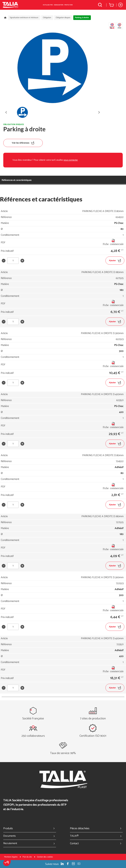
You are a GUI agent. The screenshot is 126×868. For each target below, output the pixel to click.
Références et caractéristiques (17, 180)
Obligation (47, 18)
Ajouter (115, 261)
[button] (7, 862)
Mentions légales (11, 857)
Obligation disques (63, 18)
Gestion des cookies (45, 857)
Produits (30, 828)
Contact (96, 843)
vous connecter (71, 160)
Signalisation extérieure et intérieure (24, 18)
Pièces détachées (96, 828)
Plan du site (27, 857)
